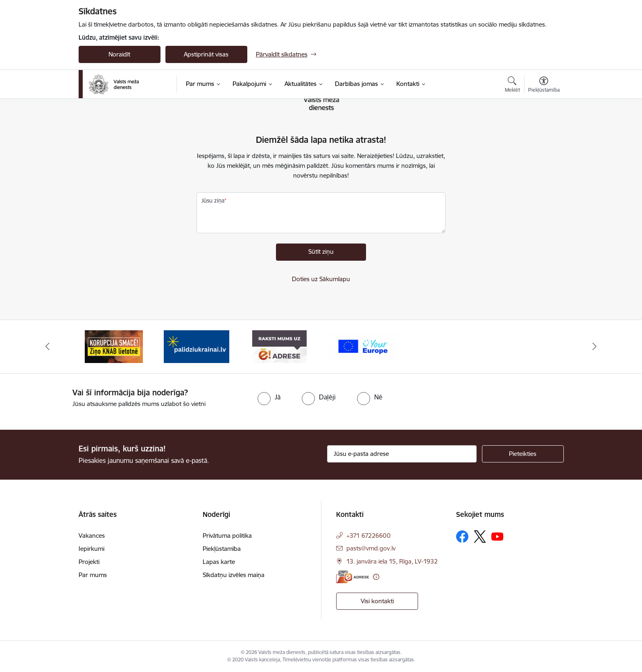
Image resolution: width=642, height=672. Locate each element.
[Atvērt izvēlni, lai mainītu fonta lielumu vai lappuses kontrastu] (544, 86)
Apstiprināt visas (206, 54)
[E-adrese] (353, 577)
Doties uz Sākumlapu (321, 279)
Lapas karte (219, 562)
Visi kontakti (377, 601)
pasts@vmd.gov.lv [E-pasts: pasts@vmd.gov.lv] (371, 548)
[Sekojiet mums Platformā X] (480, 537)
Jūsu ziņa (213, 201)
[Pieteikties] (523, 454)
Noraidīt (119, 54)
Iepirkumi (92, 549)
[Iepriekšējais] (47, 347)
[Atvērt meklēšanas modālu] (512, 86)
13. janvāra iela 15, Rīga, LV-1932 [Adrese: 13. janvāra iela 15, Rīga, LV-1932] (392, 561)
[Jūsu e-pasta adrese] (402, 454)
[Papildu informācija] (376, 577)
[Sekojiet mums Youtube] (497, 536)
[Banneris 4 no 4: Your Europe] (363, 346)
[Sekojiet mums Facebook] (462, 537)
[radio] (269, 397)
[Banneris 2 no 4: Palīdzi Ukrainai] (197, 346)
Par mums (93, 575)
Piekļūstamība (222, 549)
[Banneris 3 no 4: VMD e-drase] (279, 346)
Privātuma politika (227, 536)
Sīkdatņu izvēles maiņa (234, 575)
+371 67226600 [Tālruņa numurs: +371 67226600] (368, 536)
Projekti (89, 562)
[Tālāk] (595, 347)
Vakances (92, 536)
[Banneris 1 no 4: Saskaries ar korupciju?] (114, 346)
